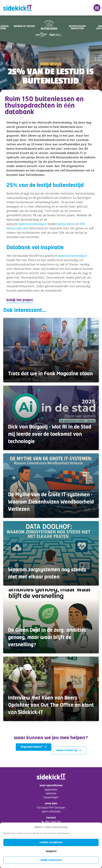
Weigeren (51, 851)
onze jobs (51, 804)
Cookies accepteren (51, 842)
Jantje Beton (67, 224)
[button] (97, 8)
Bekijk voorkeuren (51, 860)
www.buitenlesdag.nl (33, 224)
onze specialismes (51, 786)
